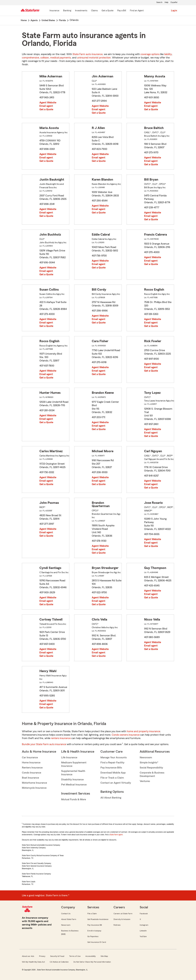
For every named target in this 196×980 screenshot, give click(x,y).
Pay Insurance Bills (111, 768)
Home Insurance (31, 763)
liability (168, 54)
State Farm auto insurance (88, 54)
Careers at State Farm (123, 914)
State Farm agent (116, 835)
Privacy (42, 956)
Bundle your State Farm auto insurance (44, 744)
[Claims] (94, 11)
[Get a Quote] (107, 11)
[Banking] (67, 11)
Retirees (117, 925)
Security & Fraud (57, 956)
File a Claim (92, 914)
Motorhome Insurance (34, 783)
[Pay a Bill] (122, 11)
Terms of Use (75, 956)
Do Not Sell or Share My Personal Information (92, 962)
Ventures (145, 781)
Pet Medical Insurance (74, 785)
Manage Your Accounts (114, 757)
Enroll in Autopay (94, 931)
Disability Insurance (72, 780)
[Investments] (81, 11)
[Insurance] (54, 11)
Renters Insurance (32, 768)
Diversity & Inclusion (122, 919)
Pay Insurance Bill (95, 925)
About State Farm (69, 919)
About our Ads (28, 956)
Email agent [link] (46, 106)
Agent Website (48, 103)
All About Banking (111, 798)
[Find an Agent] (137, 11)
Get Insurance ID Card (97, 942)
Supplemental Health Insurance (73, 773)
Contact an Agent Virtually (116, 783)
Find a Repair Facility (112, 763)
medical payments (61, 58)
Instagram (144, 925)
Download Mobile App (113, 773)
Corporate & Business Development (152, 774)
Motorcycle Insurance (34, 788)
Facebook (144, 914)
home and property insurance (143, 731)
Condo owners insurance (126, 735)
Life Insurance (69, 757)
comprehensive (31, 58)
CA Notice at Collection (59, 962)
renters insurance (61, 738)
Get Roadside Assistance (98, 919)
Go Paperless (93, 936)
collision (45, 58)
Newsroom (146, 757)
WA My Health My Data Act (33, 962)
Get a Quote (46, 109)
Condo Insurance (31, 773)
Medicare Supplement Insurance (74, 764)
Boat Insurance (30, 778)
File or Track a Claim (112, 778)
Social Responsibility (151, 768)
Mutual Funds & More (74, 799)
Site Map (104, 956)
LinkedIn (143, 931)
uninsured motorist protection (94, 58)
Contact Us (66, 914)
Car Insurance (30, 757)
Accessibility (91, 956)
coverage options (150, 54)
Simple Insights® (149, 763)
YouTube (143, 936)
